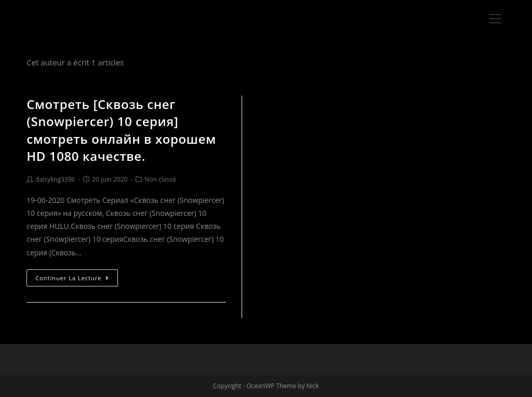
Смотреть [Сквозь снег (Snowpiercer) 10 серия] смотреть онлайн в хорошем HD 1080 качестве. (121, 130)
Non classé (160, 179)
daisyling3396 (55, 179)
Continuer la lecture (72, 278)
